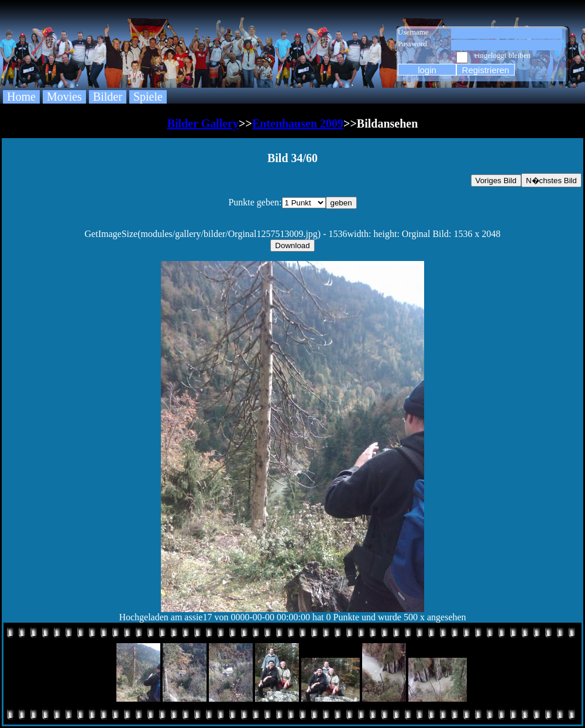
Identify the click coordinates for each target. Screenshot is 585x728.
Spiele (148, 97)
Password (412, 44)
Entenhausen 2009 (298, 123)
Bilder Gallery (203, 123)
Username (413, 32)
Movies (64, 97)
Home (21, 97)
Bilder (108, 97)
